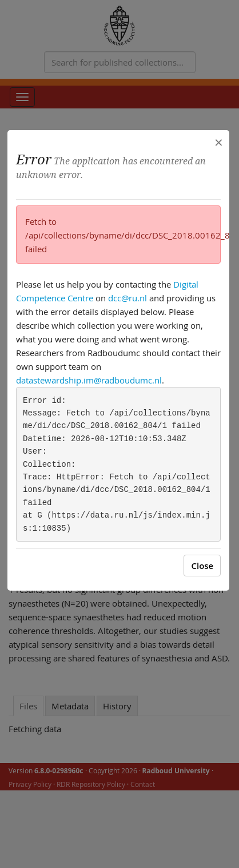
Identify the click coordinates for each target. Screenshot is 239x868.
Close (202, 566)
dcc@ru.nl (128, 298)
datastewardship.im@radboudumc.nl (89, 380)
